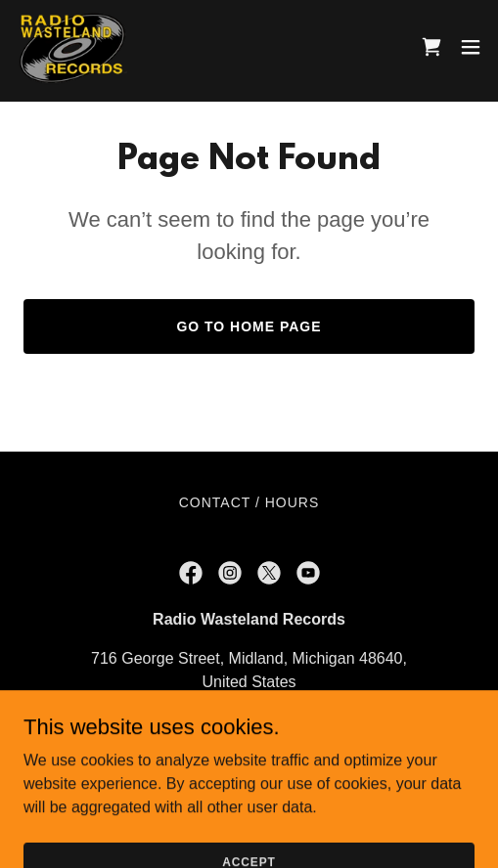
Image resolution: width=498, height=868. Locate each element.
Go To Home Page (249, 326)
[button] (471, 47)
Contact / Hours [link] (249, 502)
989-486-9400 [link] (249, 721)
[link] (73, 47)
